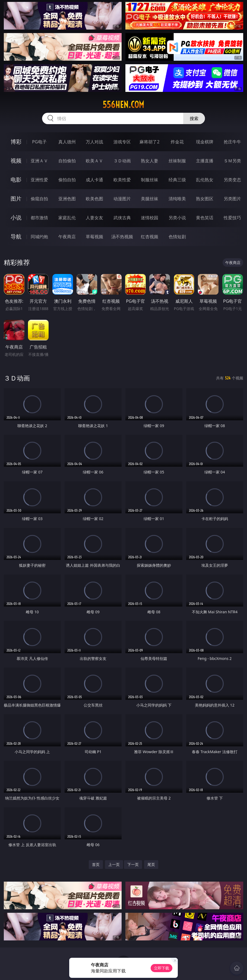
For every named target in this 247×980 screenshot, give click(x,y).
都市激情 (39, 218)
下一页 (133, 864)
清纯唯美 (177, 199)
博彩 (16, 142)
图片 (16, 199)
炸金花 (177, 142)
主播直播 (205, 161)
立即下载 (161, 968)
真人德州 (67, 142)
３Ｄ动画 (122, 161)
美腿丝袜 (150, 199)
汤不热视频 (122, 237)
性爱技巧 (232, 218)
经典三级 (177, 180)
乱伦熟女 (205, 180)
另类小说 (177, 218)
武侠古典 (122, 218)
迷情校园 (150, 218)
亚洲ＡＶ (39, 161)
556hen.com (123, 105)
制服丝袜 (150, 180)
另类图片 (232, 199)
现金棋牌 (205, 142)
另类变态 (232, 180)
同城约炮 (39, 237)
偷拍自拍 (67, 180)
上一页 (114, 864)
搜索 (194, 118)
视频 (16, 161)
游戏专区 (122, 142)
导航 (16, 236)
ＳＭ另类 (232, 161)
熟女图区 (205, 199)
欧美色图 (94, 199)
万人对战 (94, 142)
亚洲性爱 (39, 180)
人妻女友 (94, 218)
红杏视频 (150, 237)
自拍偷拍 (67, 161)
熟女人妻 (150, 161)
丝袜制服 (177, 161)
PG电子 (39, 142)
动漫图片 (122, 199)
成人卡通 (94, 180)
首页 (96, 864)
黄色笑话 (205, 218)
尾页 (151, 864)
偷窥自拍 (39, 199)
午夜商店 (67, 237)
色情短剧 (177, 237)
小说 (16, 217)
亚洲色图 (67, 199)
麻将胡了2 (149, 142)
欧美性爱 (122, 180)
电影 (16, 180)
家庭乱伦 (67, 218)
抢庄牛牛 (232, 142)
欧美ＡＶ (94, 161)
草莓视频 (94, 237)
